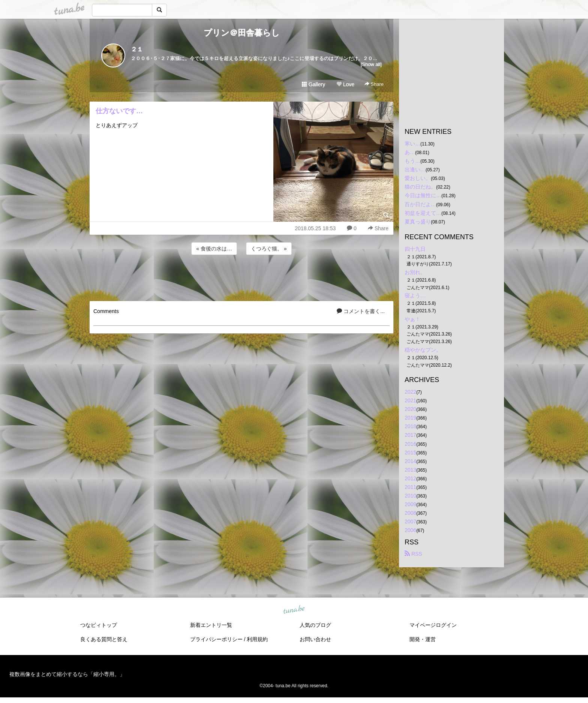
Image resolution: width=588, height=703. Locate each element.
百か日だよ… (420, 204)
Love (345, 84)
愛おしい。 (418, 178)
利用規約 (257, 639)
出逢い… (415, 169)
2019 (410, 418)
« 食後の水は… (214, 249)
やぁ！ (412, 319)
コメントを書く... (361, 311)
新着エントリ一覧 (211, 625)
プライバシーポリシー (216, 639)
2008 (410, 513)
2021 (410, 400)
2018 (410, 426)
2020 (410, 409)
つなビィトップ (99, 625)
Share (374, 84)
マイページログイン (433, 625)
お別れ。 (415, 272)
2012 (410, 478)
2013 (410, 470)
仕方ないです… (119, 111)
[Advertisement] (241, 277)
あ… (410, 152)
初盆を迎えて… (423, 213)
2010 (410, 496)
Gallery (313, 84)
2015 (410, 453)
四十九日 (415, 249)
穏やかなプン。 (423, 350)
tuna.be (294, 610)
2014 (410, 461)
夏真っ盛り (418, 222)
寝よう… (415, 295)
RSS (413, 554)
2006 (410, 530)
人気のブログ (315, 625)
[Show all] (371, 64)
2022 (410, 392)
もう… (412, 161)
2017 (410, 435)
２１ (137, 49)
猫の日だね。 (420, 187)
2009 (410, 504)
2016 (410, 444)
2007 (410, 522)
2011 (410, 487)
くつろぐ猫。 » (269, 249)
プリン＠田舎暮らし (242, 33)
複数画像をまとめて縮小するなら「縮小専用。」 (67, 674)
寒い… (412, 144)
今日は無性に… (423, 195)
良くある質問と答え (104, 639)
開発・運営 (423, 639)
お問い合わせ (315, 639)
